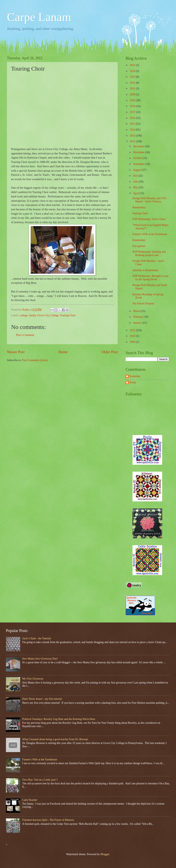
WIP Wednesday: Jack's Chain (149, 219)
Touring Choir (68, 315)
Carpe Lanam (39, 17)
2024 (133, 71)
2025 (133, 65)
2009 (133, 342)
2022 (133, 83)
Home (63, 352)
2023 (133, 77)
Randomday (139, 207)
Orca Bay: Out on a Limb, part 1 (40, 780)
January (138, 323)
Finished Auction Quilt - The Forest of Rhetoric (48, 820)
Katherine (135, 376)
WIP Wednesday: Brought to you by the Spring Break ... (150, 278)
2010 (133, 336)
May (136, 187)
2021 (133, 88)
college (24, 315)
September (139, 164)
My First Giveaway (33, 679)
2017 (133, 112)
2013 (133, 136)
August (137, 170)
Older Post (110, 352)
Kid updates (139, 246)
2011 (133, 330)
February (138, 317)
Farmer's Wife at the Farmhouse (150, 234)
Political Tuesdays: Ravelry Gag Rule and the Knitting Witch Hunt (59, 719)
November (139, 152)
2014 (133, 130)
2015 (133, 124)
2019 (133, 100)
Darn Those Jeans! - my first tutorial (42, 699)
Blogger (105, 854)
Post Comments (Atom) (35, 360)
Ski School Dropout (143, 304)
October (138, 158)
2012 (133, 141)
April (136, 193)
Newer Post (16, 352)
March (137, 311)
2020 (133, 94)
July (136, 176)
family (33, 315)
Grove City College (48, 315)
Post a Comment (25, 335)
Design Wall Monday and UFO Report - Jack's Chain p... (149, 200)
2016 (133, 118)
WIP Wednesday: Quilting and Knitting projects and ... (149, 253)
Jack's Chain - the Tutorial (37, 638)
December (139, 146)
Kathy (133, 382)
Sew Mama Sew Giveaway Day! (40, 659)
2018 (133, 106)
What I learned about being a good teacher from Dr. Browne (55, 739)
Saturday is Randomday (145, 270)
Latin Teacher (30, 800)
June (136, 182)
